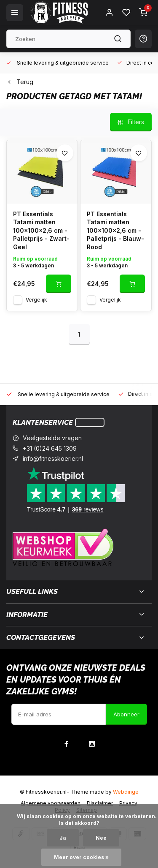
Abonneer (126, 714)
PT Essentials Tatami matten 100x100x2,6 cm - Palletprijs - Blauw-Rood (115, 230)
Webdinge (126, 792)
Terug (20, 82)
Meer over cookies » (81, 857)
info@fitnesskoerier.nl (53, 458)
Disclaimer (100, 803)
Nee (101, 838)
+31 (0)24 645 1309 (50, 448)
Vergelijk (36, 300)
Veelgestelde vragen (52, 438)
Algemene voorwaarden (51, 803)
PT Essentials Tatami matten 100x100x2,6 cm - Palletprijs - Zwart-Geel (41, 230)
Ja (63, 838)
